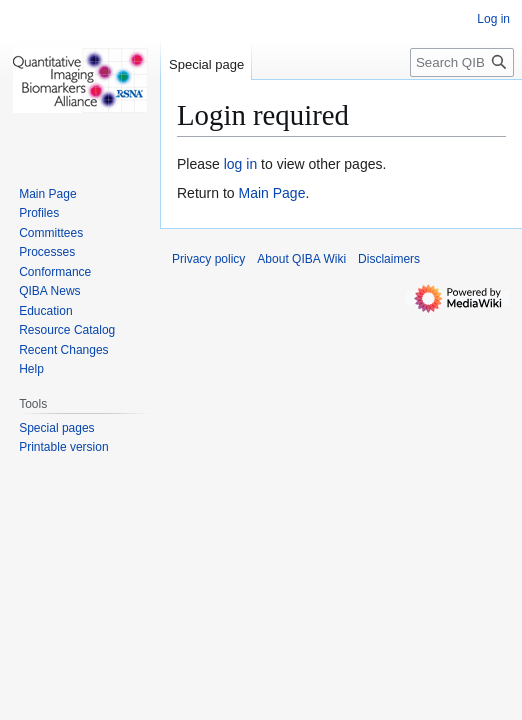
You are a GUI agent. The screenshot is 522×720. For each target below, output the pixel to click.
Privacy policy (208, 259)
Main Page (271, 193)
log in (240, 164)
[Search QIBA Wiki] (462, 62)
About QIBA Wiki (301, 259)
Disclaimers (389, 259)
